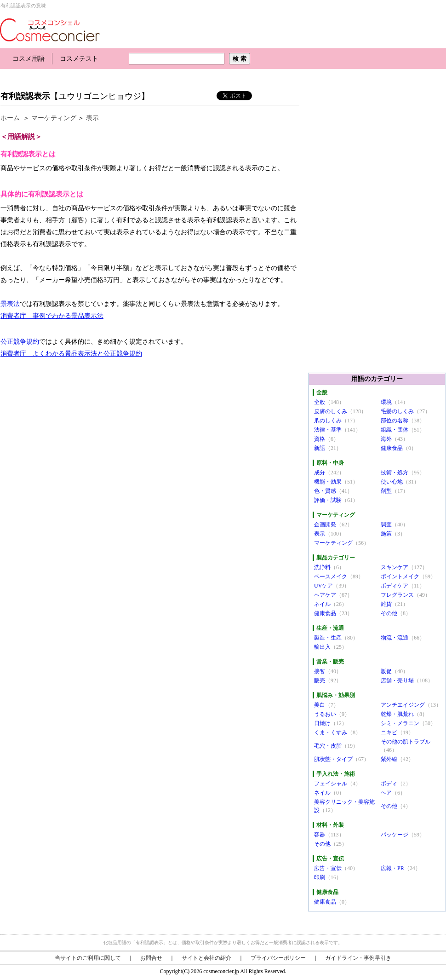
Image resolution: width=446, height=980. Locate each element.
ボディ (389, 784)
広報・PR (392, 868)
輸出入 (322, 647)
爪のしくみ (328, 421)
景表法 (10, 304)
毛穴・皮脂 (328, 746)
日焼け (322, 723)
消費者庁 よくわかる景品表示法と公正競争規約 (71, 354)
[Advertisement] (167, 77)
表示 (92, 118)
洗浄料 (322, 567)
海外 (386, 439)
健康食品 (392, 448)
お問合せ (151, 958)
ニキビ (389, 732)
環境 (386, 402)
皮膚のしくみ (331, 411)
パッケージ (395, 835)
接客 (320, 671)
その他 (389, 613)
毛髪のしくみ (397, 411)
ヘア (386, 793)
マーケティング (54, 118)
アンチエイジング (403, 705)
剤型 (386, 491)
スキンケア (395, 567)
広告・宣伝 (328, 868)
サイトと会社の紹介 (206, 958)
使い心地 (392, 482)
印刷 (320, 877)
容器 (320, 835)
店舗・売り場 (397, 680)
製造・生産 (328, 638)
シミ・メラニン (400, 723)
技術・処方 (395, 473)
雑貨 (386, 604)
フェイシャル (331, 784)
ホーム (10, 118)
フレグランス (397, 595)
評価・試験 (328, 500)
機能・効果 (328, 482)
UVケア (323, 586)
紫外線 (389, 759)
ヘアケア (325, 595)
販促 (386, 671)
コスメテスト (79, 59)
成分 (320, 473)
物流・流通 (395, 638)
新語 (320, 448)
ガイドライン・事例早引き (358, 958)
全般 (320, 402)
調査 (386, 525)
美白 (320, 705)
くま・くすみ (331, 732)
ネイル (322, 604)
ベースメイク (331, 576)
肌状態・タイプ (333, 759)
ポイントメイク (400, 576)
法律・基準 (328, 430)
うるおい (325, 714)
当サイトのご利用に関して (88, 958)
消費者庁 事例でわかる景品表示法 (52, 316)
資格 (320, 439)
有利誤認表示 (25, 96)
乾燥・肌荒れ (397, 714)
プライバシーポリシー (278, 958)
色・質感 (325, 491)
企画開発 (325, 525)
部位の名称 (395, 421)
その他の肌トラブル (406, 742)
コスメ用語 (29, 59)
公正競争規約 (20, 342)
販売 (320, 680)
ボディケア (395, 586)
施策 (386, 534)
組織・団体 (395, 430)
